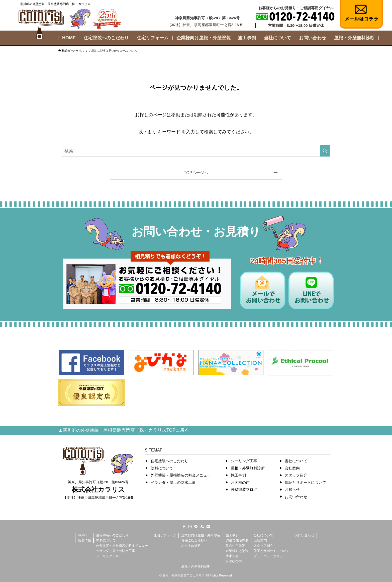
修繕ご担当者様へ (194, 540)
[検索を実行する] (325, 151)
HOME (83, 535)
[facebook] (184, 527)
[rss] (202, 527)
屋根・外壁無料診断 (248, 468)
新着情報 (84, 540)
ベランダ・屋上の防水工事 (173, 482)
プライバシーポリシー (270, 556)
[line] (196, 527)
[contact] (208, 527)
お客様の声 (240, 482)
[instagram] (190, 527)
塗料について (162, 468)
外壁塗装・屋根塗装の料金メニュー (181, 475)
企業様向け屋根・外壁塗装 (201, 535)
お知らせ (292, 489)
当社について (296, 461)
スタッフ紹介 (296, 475)
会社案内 (292, 468)
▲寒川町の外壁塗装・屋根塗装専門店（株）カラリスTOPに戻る (124, 430)
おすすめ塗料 (191, 546)
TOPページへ (196, 173)
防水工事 (232, 556)
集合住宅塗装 (235, 546)
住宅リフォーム (165, 535)
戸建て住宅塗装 (237, 540)
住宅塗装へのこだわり (169, 461)
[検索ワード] (196, 151)
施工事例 (238, 475)
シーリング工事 (244, 461)
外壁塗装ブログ (244, 489)
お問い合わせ (296, 497)
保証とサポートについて (305, 482)
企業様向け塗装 (237, 551)
